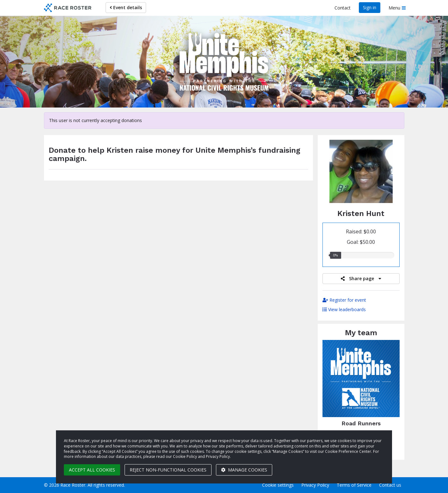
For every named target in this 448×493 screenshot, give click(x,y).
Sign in (370, 7)
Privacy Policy (315, 485)
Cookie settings (278, 485)
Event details (126, 7)
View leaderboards (344, 309)
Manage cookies (244, 470)
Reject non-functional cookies (168, 470)
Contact (343, 8)
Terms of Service (354, 485)
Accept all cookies (92, 470)
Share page (361, 278)
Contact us (390, 485)
